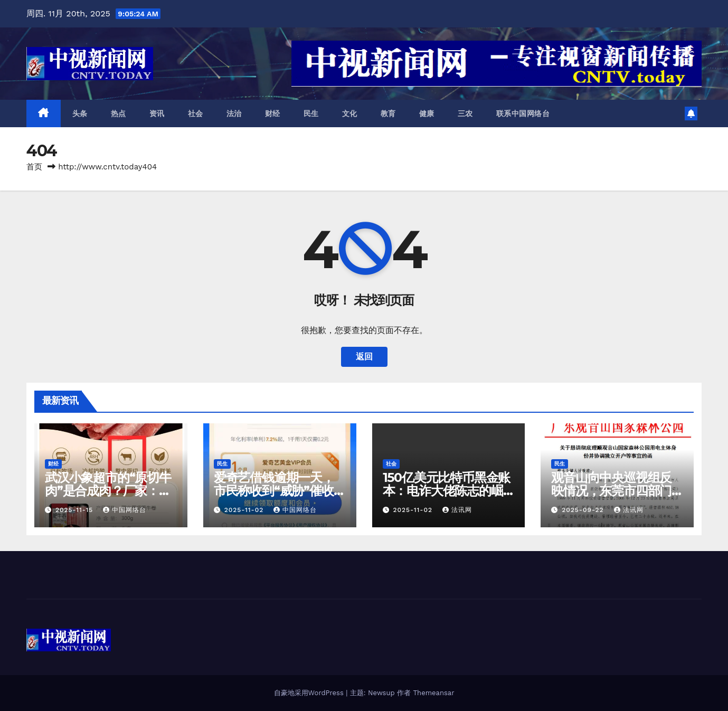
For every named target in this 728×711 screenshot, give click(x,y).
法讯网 (457, 510)
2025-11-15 (75, 510)
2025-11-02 (245, 510)
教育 (388, 113)
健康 (427, 113)
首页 (34, 167)
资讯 (157, 113)
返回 (364, 357)
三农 (465, 113)
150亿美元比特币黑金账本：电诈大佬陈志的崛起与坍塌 (447, 491)
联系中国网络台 (523, 113)
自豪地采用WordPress (310, 693)
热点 (119, 113)
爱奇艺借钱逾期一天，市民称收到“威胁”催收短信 (280, 491)
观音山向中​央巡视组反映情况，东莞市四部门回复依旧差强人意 (611, 491)
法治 (234, 113)
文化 (350, 113)
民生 (311, 113)
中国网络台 (125, 510)
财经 (273, 113)
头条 (80, 113)
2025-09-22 (584, 510)
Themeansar (434, 693)
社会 (196, 113)
